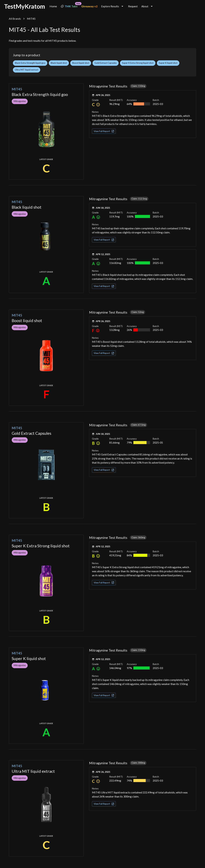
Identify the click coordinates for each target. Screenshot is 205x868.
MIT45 (17, 89)
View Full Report (104, 131)
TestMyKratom (25, 6)
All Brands (15, 19)
